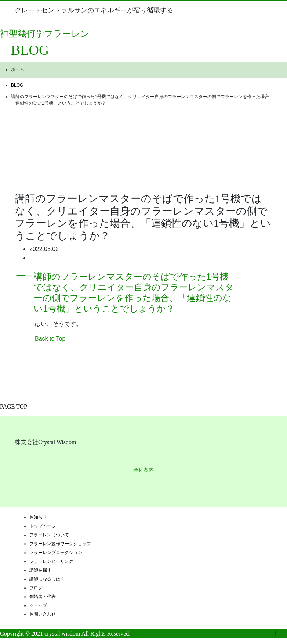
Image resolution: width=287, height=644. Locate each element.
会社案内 (143, 470)
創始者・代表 (43, 597)
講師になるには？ (47, 579)
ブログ (36, 588)
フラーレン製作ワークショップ (60, 544)
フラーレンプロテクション (56, 553)
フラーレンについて (49, 535)
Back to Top (50, 339)
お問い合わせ (43, 614)
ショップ (38, 605)
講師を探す (40, 570)
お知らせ (38, 517)
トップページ (43, 526)
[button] (143, 293)
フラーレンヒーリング (51, 561)
